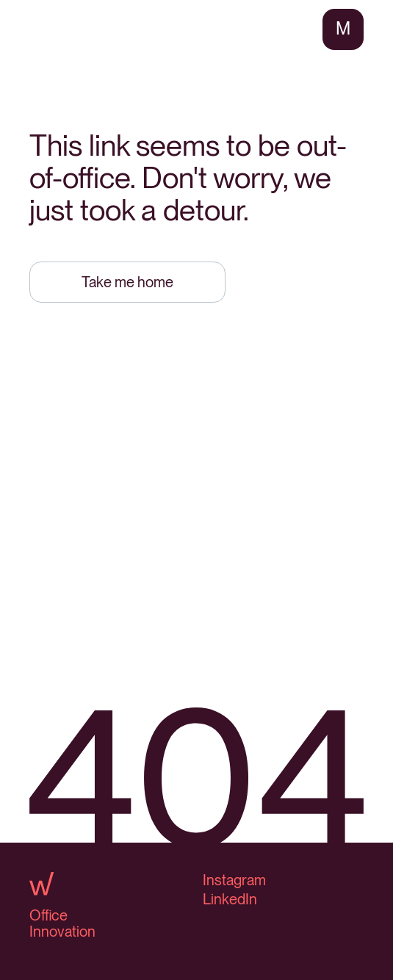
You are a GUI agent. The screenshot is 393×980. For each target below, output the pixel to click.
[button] (343, 29)
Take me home (127, 282)
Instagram (234, 880)
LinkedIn (230, 899)
